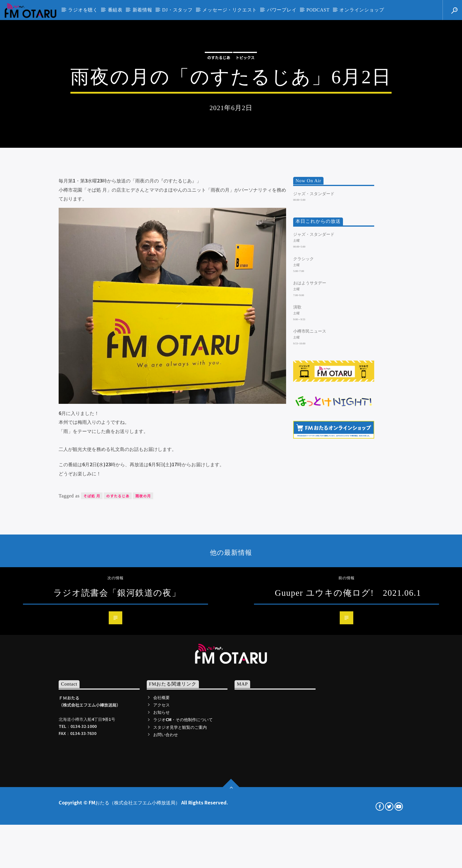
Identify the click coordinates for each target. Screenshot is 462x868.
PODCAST (318, 10)
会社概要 (161, 857)
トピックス (245, 130)
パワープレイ (282, 10)
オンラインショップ (362, 10)
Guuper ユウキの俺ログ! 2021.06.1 (348, 752)
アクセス (161, 864)
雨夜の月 (143, 655)
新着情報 (142, 10)
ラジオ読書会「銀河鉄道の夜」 (117, 752)
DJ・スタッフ (177, 10)
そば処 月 (92, 655)
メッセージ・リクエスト (230, 10)
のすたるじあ (219, 130)
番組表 (115, 10)
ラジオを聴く (83, 10)
